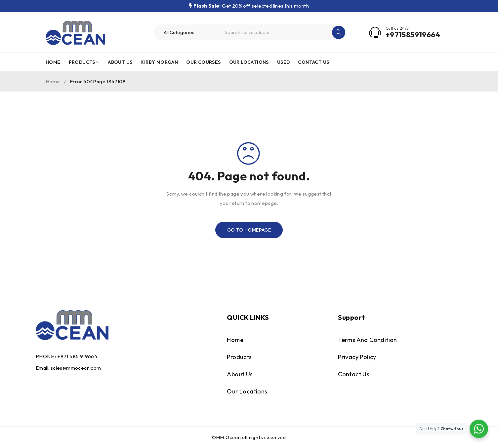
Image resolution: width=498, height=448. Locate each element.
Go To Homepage (249, 230)
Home (53, 81)
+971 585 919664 (77, 356)
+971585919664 (413, 35)
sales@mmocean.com (76, 368)
